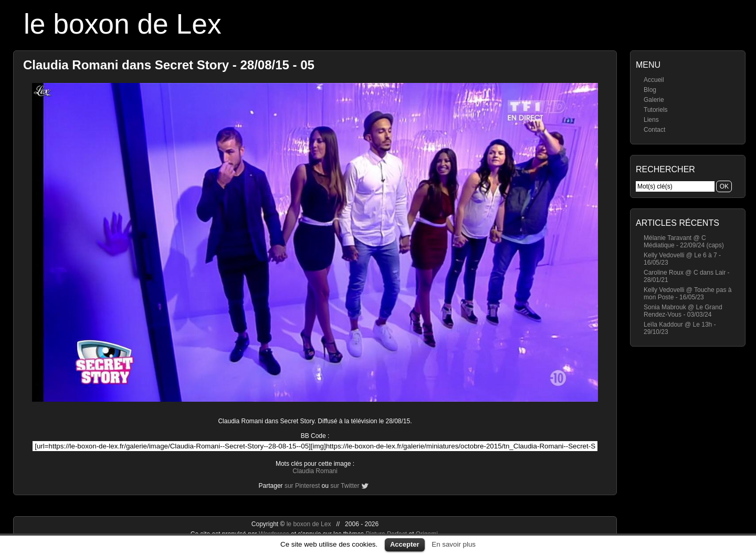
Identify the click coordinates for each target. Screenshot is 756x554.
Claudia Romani (315, 471)
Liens (651, 120)
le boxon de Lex (123, 24)
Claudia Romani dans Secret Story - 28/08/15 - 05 (169, 65)
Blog (650, 90)
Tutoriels (656, 110)
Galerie (654, 100)
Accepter (405, 544)
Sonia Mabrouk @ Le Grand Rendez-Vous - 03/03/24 (683, 311)
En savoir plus (454, 544)
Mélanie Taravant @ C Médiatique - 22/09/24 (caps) (684, 242)
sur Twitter (345, 486)
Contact (654, 130)
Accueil (654, 80)
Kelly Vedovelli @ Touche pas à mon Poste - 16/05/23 (687, 294)
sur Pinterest (302, 486)
